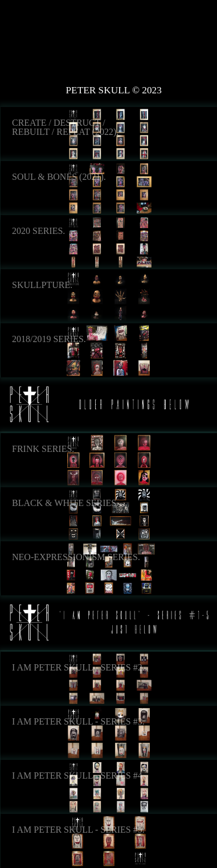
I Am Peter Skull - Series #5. (78, 830)
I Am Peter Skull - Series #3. (78, 722)
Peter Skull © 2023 (114, 90)
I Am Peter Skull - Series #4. (78, 776)
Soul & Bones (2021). (59, 177)
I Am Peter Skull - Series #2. (78, 668)
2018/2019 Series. (49, 339)
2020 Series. (38, 231)
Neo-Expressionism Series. (76, 557)
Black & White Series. (65, 503)
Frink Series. (43, 449)
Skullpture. (42, 285)
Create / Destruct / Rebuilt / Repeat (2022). (65, 127)
